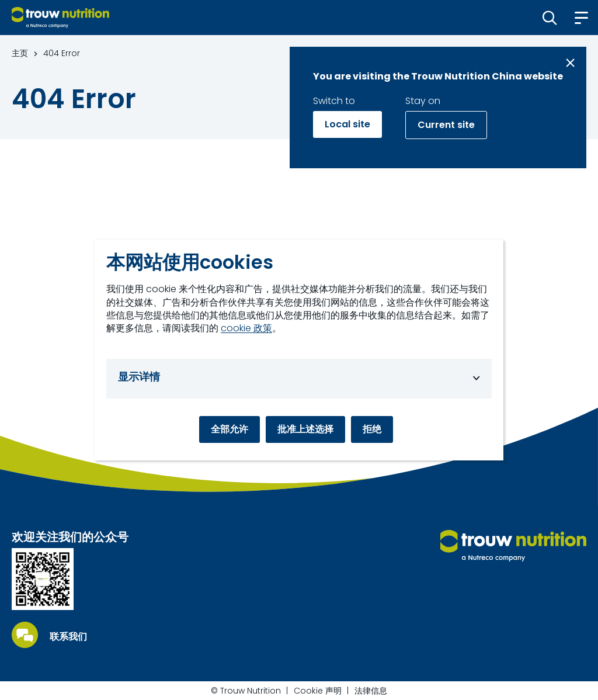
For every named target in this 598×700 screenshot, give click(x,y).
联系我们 (68, 637)
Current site (446, 125)
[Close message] (570, 63)
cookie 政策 (246, 328)
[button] (550, 18)
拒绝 (372, 429)
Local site (347, 124)
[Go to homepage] (60, 18)
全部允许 (230, 429)
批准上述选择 (305, 429)
